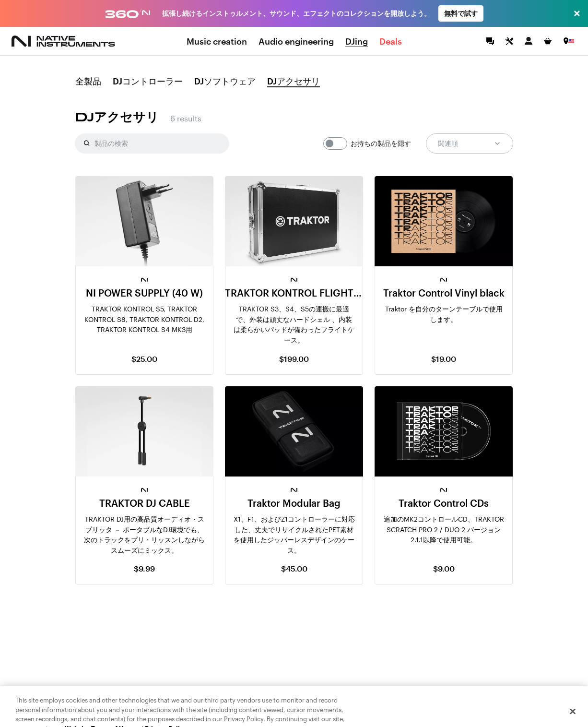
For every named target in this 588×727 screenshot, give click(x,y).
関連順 (470, 143)
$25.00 (144, 359)
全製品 (88, 82)
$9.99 (144, 568)
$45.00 (294, 568)
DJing (357, 41)
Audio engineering (296, 41)
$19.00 (444, 359)
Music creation (217, 41)
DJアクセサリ (294, 82)
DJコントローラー (148, 82)
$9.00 (444, 568)
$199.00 (294, 359)
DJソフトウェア (225, 82)
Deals (391, 41)
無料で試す (461, 13)
